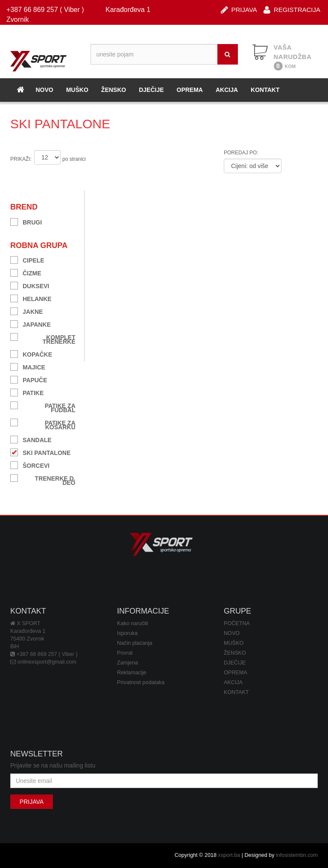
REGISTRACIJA (292, 9)
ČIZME (26, 272)
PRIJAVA (239, 9)
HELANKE (31, 298)
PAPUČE (29, 379)
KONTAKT (265, 90)
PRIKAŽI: (21, 159)
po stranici (74, 159)
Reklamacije (132, 673)
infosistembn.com (297, 855)
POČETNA (237, 623)
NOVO (44, 90)
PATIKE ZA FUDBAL (43, 407)
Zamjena (127, 663)
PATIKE (27, 392)
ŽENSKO (114, 90)
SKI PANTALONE (40, 452)
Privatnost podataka (141, 682)
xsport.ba (229, 855)
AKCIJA (227, 90)
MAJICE (28, 366)
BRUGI (26, 221)
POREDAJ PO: (241, 153)
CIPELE (27, 259)
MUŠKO (77, 90)
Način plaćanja (135, 643)
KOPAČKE (31, 353)
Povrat (125, 653)
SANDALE (31, 439)
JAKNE (26, 311)
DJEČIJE (151, 90)
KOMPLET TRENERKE (43, 338)
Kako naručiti (133, 623)
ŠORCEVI (30, 465)
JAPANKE (31, 323)
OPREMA (190, 90)
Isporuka (127, 633)
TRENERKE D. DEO (43, 480)
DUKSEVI (30, 285)
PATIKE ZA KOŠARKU (43, 424)
